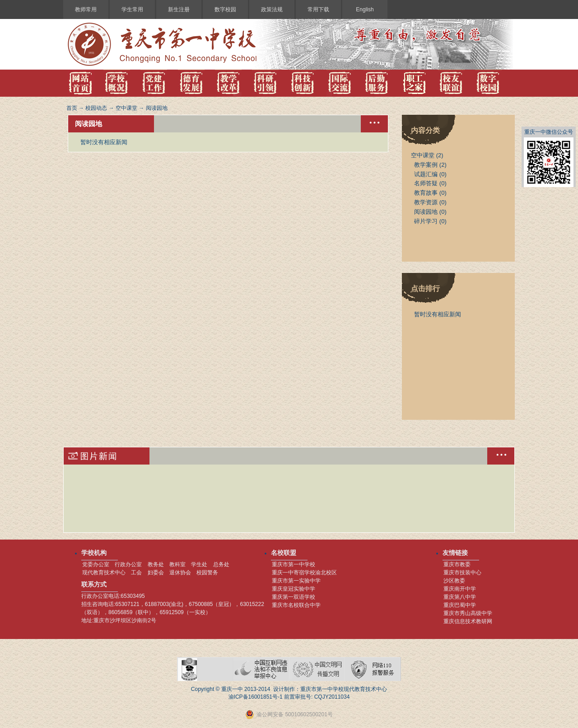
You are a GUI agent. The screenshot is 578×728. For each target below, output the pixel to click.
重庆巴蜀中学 (460, 605)
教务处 (156, 564)
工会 (136, 573)
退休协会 (180, 573)
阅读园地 (157, 108)
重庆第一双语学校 (294, 597)
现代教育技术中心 (104, 573)
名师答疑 (426, 183)
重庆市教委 (457, 564)
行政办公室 (128, 564)
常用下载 (318, 9)
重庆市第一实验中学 (296, 581)
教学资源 (426, 202)
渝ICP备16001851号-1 (256, 697)
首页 (72, 108)
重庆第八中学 (460, 597)
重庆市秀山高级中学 (468, 613)
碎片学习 (426, 221)
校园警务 (207, 573)
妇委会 (156, 573)
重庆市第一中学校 (294, 564)
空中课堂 (126, 108)
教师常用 (86, 9)
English (365, 9)
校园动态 (96, 108)
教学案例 (426, 165)
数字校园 (225, 9)
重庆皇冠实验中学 (294, 589)
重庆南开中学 (460, 589)
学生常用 (132, 9)
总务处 (221, 564)
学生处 (199, 564)
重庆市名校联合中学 (296, 605)
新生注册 (179, 9)
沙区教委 (454, 581)
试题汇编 (426, 174)
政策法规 (272, 9)
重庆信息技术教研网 (468, 621)
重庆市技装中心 (462, 573)
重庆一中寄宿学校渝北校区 (304, 573)
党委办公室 (96, 564)
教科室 (177, 564)
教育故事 (426, 193)
